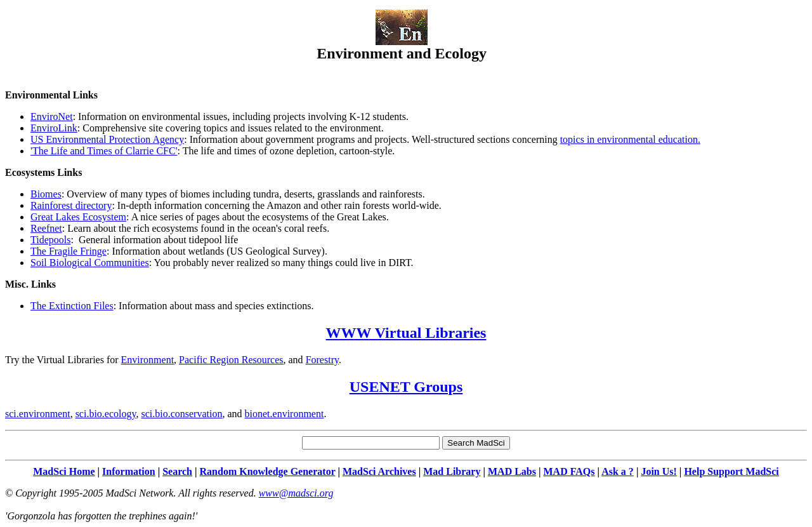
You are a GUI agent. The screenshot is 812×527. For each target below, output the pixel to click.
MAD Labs (512, 471)
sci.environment (38, 414)
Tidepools (50, 240)
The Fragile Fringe (69, 251)
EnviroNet (52, 117)
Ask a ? (618, 471)
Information (129, 471)
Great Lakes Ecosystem (78, 217)
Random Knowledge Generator (268, 471)
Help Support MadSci (731, 471)
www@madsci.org (296, 493)
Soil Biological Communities (90, 263)
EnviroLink (54, 128)
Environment (148, 360)
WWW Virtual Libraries (406, 333)
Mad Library (452, 471)
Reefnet (46, 228)
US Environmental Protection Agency (107, 139)
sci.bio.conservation (181, 414)
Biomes (46, 194)
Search (177, 471)
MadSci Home (64, 471)
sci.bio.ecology (106, 414)
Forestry (322, 360)
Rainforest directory (71, 205)
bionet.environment (285, 414)
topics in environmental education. (630, 139)
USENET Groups (406, 387)
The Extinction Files (72, 306)
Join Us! (658, 471)
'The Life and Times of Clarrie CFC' (104, 151)
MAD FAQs (569, 471)
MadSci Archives (379, 471)
